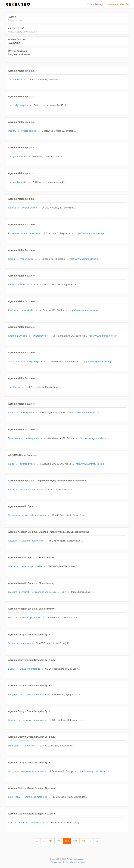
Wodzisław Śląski (17, 285)
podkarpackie (20, 156)
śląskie (35, 285)
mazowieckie (31, 233)
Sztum (11, 643)
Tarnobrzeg (14, 438)
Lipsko (11, 259)
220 (67, 841)
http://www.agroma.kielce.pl (90, 233)
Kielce (11, 464)
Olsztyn (12, 771)
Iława (11, 823)
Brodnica (13, 720)
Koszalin (13, 541)
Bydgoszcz (14, 694)
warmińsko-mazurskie (32, 771)
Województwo (17, 40)
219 (59, 841)
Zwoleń (12, 310)
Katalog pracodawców (117, 4)
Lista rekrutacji (95, 4)
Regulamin (56, 862)
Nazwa (12, 17)
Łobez (11, 618)
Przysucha (14, 233)
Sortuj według (17, 51)
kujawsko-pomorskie (29, 669)
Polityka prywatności (75, 862)
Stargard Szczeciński (19, 592)
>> (97, 841)
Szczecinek (14, 515)
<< (37, 841)
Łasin (11, 669)
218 (50, 841)
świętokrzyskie (21, 105)
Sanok (11, 413)
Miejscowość (16, 28)
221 (75, 841)
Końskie (12, 208)
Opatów (12, 131)
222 (84, 841)
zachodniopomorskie (36, 515)
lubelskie (18, 80)
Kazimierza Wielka (18, 336)
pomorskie (25, 643)
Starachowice (15, 361)
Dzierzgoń (13, 746)
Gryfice (12, 566)
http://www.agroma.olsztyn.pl (94, 771)
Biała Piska (14, 797)
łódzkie (17, 387)
